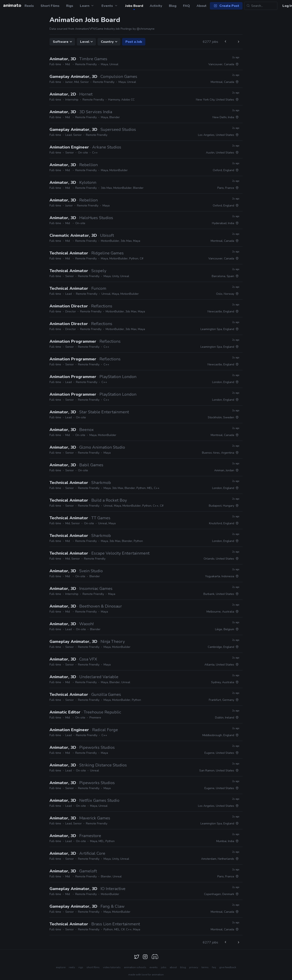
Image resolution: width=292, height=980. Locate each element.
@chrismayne (146, 29)
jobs (164, 967)
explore (61, 967)
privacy (194, 967)
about (173, 967)
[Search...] (261, 6)
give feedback (228, 967)
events (154, 967)
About (202, 6)
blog (183, 967)
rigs (81, 967)
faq (214, 967)
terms (205, 967)
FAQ (186, 6)
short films (93, 967)
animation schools (135, 967)
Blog (173, 6)
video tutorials (112, 967)
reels (72, 967)
